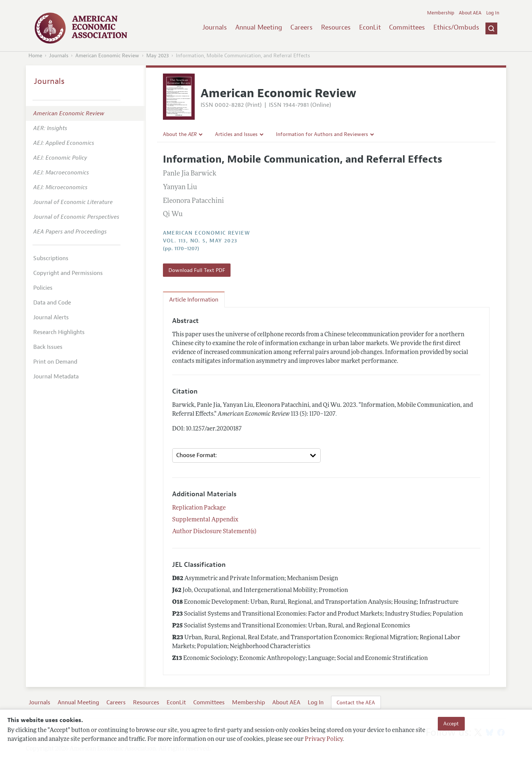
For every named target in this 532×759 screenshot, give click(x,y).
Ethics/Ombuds (456, 27)
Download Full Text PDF (197, 270)
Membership (441, 13)
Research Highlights (59, 332)
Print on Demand (55, 362)
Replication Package (199, 508)
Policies (43, 288)
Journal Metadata (56, 377)
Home (35, 56)
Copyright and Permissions (68, 273)
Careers (301, 27)
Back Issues (48, 347)
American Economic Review (107, 56)
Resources (336, 27)
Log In (493, 13)
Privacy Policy (324, 739)
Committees (407, 27)
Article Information (194, 300)
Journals (215, 27)
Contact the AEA (356, 702)
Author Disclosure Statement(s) (214, 532)
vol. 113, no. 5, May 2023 (200, 241)
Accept (451, 724)
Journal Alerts (51, 317)
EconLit (370, 27)
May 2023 (158, 56)
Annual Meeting (259, 27)
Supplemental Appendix (205, 520)
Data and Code (52, 303)
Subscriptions (51, 258)
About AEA (470, 13)
